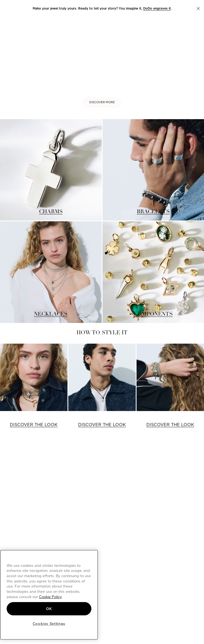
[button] (198, 8)
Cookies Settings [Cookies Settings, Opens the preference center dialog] (49, 624)
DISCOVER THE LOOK (34, 425)
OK (49, 609)
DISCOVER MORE (102, 102)
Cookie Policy (50, 597)
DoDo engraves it (157, 8)
